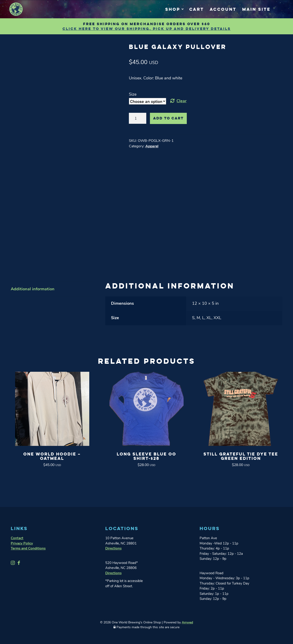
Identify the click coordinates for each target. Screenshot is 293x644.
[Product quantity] (138, 118)
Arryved (187, 618)
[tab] (52, 285)
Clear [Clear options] (182, 101)
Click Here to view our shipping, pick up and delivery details (147, 29)
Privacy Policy (22, 540)
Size (133, 95)
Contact (17, 534)
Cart (197, 9)
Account (223, 9)
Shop (173, 9)
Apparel (152, 146)
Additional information (33, 285)
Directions (113, 545)
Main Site (256, 9)
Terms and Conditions (28, 545)
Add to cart (168, 118)
